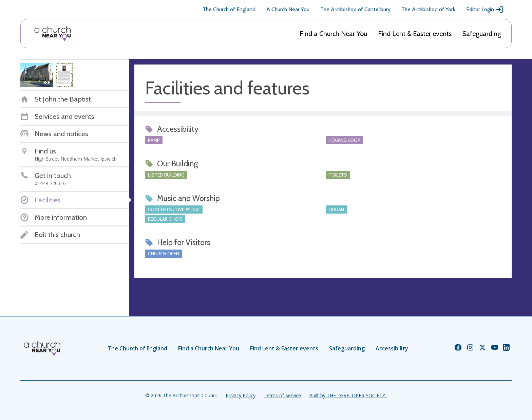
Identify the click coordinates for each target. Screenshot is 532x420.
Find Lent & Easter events (415, 34)
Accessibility (392, 348)
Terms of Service (282, 395)
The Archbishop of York (428, 9)
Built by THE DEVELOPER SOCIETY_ (348, 395)
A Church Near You (288, 9)
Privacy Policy (241, 395)
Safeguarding (482, 34)
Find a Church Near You (333, 34)
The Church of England (229, 9)
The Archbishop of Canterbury (355, 9)
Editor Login (485, 10)
